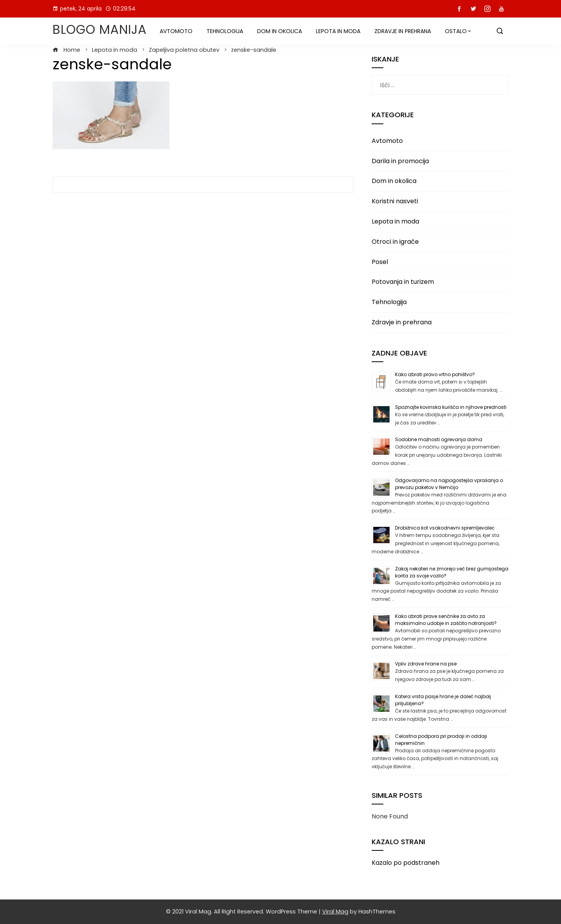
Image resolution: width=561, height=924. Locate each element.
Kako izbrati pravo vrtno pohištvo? (435, 374)
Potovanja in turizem (403, 282)
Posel (380, 262)
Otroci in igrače (395, 242)
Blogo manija (100, 29)
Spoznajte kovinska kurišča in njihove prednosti (451, 407)
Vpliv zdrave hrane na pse (426, 664)
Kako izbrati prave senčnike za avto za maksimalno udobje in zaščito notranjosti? (446, 620)
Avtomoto (176, 31)
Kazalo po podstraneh (406, 863)
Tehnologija (225, 31)
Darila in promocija (400, 161)
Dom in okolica (280, 31)
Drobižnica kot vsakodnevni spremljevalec (445, 528)
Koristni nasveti (395, 201)
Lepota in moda (338, 31)
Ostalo (456, 31)
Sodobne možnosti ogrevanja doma (439, 439)
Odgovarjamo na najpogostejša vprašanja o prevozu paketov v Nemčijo (449, 484)
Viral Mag (335, 912)
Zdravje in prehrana (403, 31)
